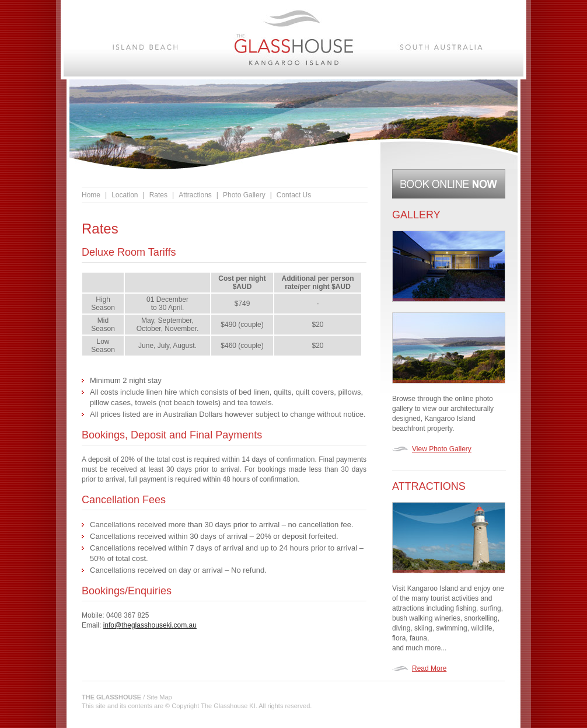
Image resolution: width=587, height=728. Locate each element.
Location (125, 195)
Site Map (159, 697)
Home (91, 195)
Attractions (195, 195)
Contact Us (294, 195)
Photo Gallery (244, 195)
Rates (158, 195)
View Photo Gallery (442, 449)
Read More (429, 668)
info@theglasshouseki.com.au (150, 625)
